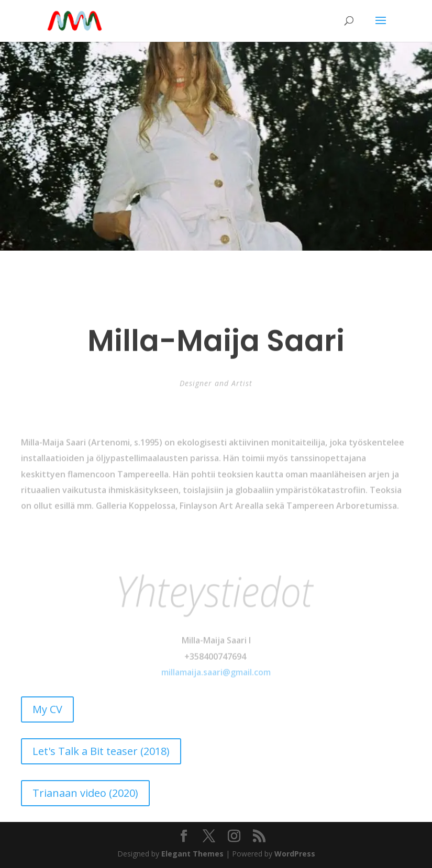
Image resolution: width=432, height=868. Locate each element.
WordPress (295, 854)
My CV (47, 709)
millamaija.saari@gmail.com (216, 680)
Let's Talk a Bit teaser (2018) (101, 751)
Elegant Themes (192, 854)
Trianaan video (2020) (85, 793)
